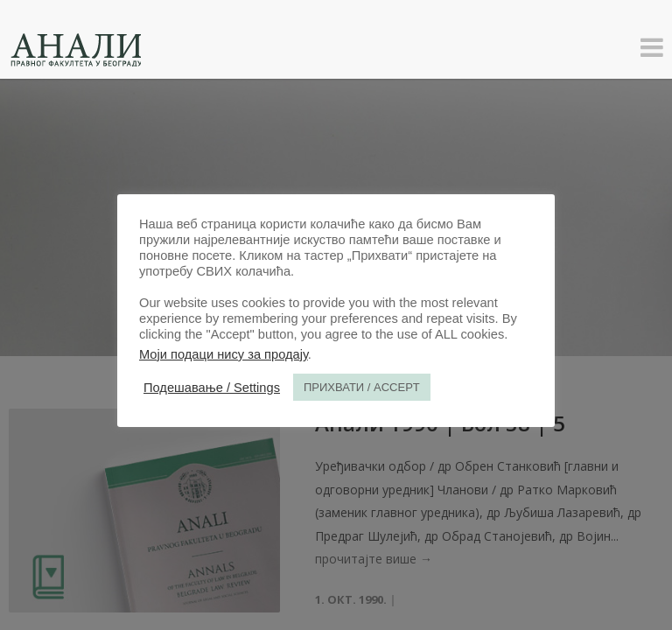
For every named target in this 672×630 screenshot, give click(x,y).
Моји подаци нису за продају (224, 354)
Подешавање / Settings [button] (212, 388)
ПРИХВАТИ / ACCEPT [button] (362, 387)
